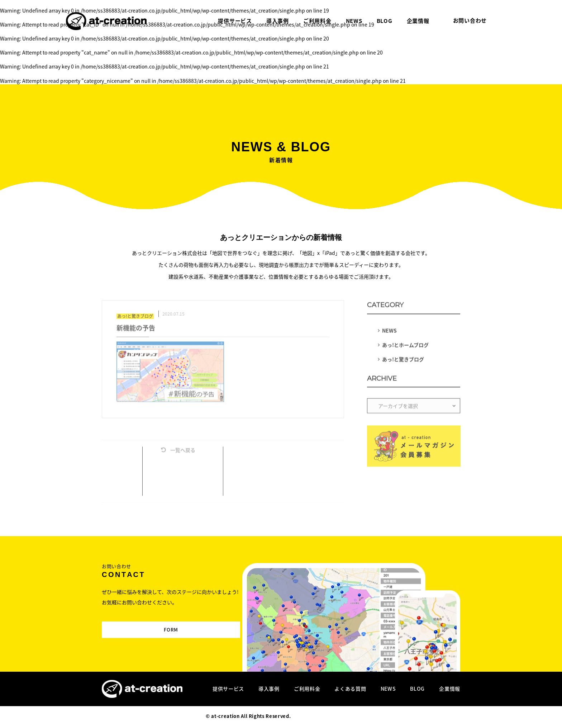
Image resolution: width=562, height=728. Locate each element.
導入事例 (269, 689)
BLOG (417, 689)
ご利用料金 (307, 689)
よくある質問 (350, 689)
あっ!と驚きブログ (403, 360)
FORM (151, 623)
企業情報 (450, 689)
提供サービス (228, 689)
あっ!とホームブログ (405, 346)
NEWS (389, 332)
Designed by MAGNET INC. (324, 716)
